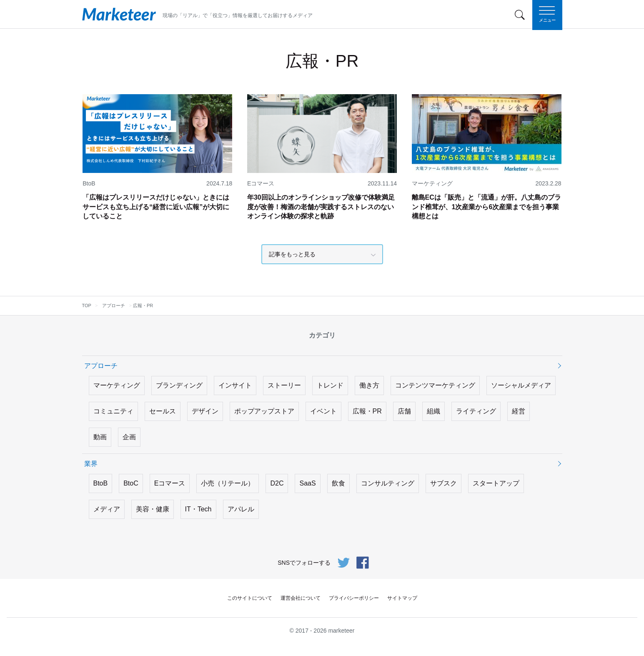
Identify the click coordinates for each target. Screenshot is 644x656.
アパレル (241, 509)
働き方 (369, 385)
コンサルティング (388, 483)
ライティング (476, 411)
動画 (100, 437)
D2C (277, 483)
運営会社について (301, 598)
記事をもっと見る (292, 254)
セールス (163, 411)
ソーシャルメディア (521, 385)
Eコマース (170, 483)
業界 (91, 464)
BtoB (101, 483)
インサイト (235, 385)
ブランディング (179, 385)
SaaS (307, 483)
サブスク (444, 483)
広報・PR (367, 411)
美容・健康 (153, 509)
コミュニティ (113, 411)
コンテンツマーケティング (435, 385)
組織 (434, 411)
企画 (129, 437)
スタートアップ (496, 483)
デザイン (205, 411)
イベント (323, 411)
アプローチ (101, 366)
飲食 (338, 483)
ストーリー (284, 385)
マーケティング (117, 385)
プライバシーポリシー (354, 598)
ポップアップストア (264, 411)
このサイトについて (250, 598)
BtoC (131, 483)
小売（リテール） (228, 483)
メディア (107, 509)
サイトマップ (402, 598)
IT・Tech (198, 509)
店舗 (404, 411)
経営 (519, 411)
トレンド (330, 385)
